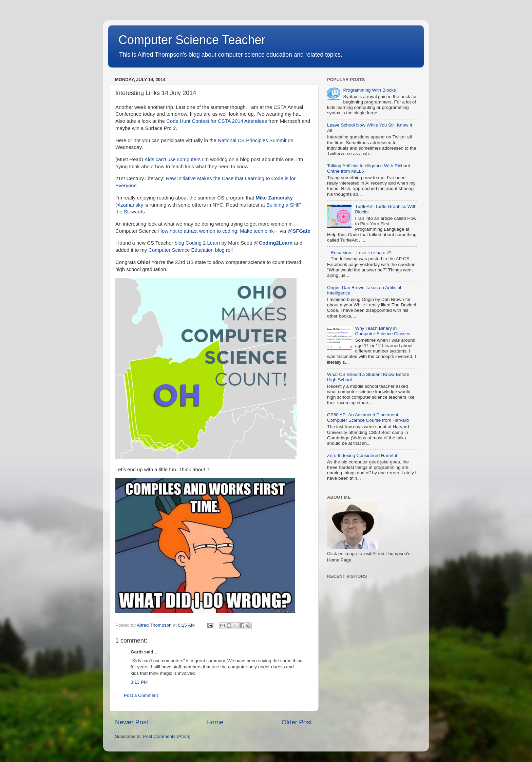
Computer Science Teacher (192, 40)
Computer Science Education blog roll (190, 250)
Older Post (297, 722)
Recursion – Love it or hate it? (361, 253)
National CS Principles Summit (252, 140)
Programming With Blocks (369, 90)
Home (215, 722)
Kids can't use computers (173, 159)
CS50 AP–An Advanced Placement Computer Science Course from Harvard (368, 417)
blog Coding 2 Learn (197, 243)
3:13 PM (139, 682)
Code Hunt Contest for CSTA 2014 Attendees (217, 121)
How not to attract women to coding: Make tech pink (216, 231)
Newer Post (132, 722)
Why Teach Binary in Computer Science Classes (383, 331)
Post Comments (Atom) (167, 736)
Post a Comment (141, 695)
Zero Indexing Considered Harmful (362, 455)
